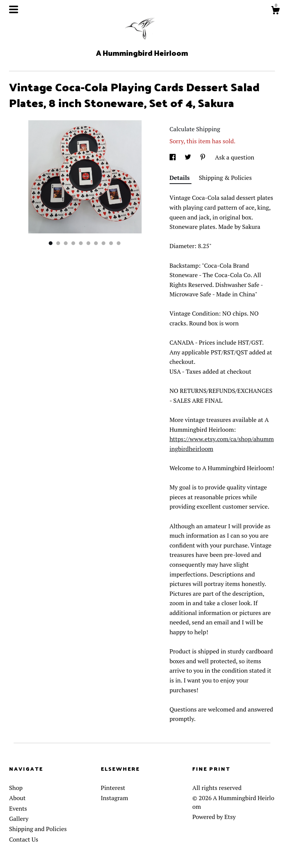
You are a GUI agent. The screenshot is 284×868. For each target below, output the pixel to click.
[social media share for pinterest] (204, 157)
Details (181, 178)
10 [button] (119, 243)
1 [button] (51, 243)
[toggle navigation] (14, 9)
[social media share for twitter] (189, 157)
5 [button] (81, 243)
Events (18, 808)
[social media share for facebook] (173, 157)
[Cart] (275, 11)
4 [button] (73, 243)
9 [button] (111, 243)
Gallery (19, 819)
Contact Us (24, 839)
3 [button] (66, 243)
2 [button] (58, 243)
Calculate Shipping (195, 129)
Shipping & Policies (225, 178)
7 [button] (96, 243)
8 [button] (103, 243)
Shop (16, 788)
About (17, 798)
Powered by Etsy (214, 817)
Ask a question (235, 157)
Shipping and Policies (38, 829)
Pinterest (113, 788)
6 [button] (88, 243)
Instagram (115, 798)
